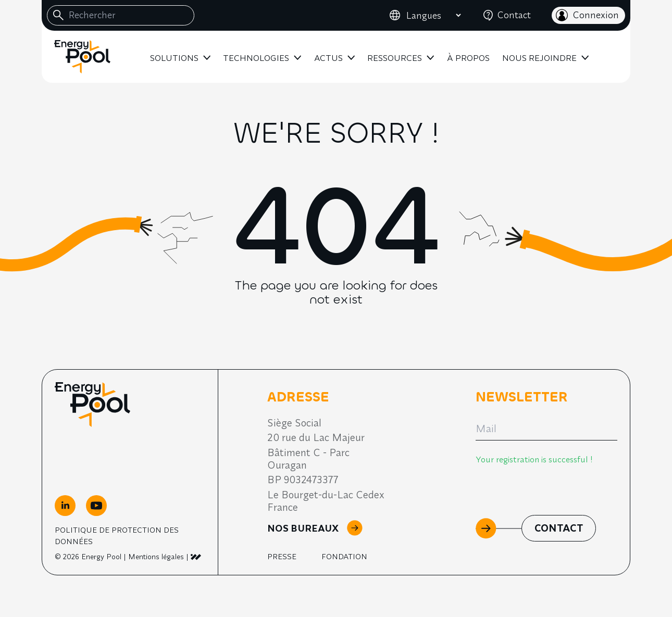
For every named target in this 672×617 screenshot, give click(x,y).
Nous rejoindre (539, 58)
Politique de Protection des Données (117, 536)
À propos (468, 58)
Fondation (344, 556)
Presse (282, 556)
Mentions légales (156, 557)
